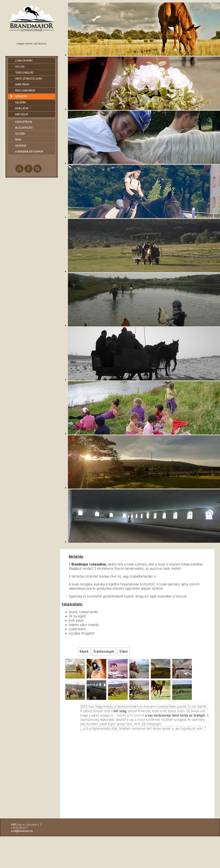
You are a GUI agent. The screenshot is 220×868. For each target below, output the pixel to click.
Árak (18, 140)
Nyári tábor (22, 85)
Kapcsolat (22, 114)
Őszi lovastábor (25, 91)
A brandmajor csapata (29, 152)
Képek (84, 651)
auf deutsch (40, 44)
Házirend (21, 146)
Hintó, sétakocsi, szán (29, 79)
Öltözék (20, 134)
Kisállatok (22, 108)
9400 (14, 825)
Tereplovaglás (24, 73)
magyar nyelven (25, 44)
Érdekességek (104, 651)
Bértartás (21, 96)
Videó (123, 651)
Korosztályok (24, 122)
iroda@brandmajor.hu (22, 831)
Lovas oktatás (24, 61)
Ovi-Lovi (20, 67)
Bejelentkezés (24, 128)
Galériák (21, 102)
